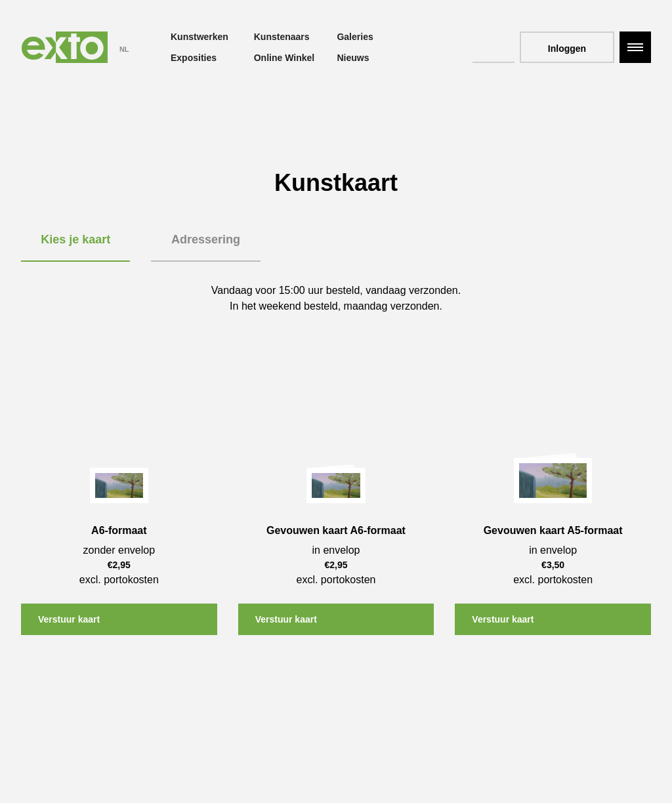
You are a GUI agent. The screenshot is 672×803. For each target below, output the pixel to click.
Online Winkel (284, 58)
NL (124, 49)
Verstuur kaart (69, 619)
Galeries (355, 37)
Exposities (194, 58)
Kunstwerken (199, 37)
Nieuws (353, 58)
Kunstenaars (282, 37)
